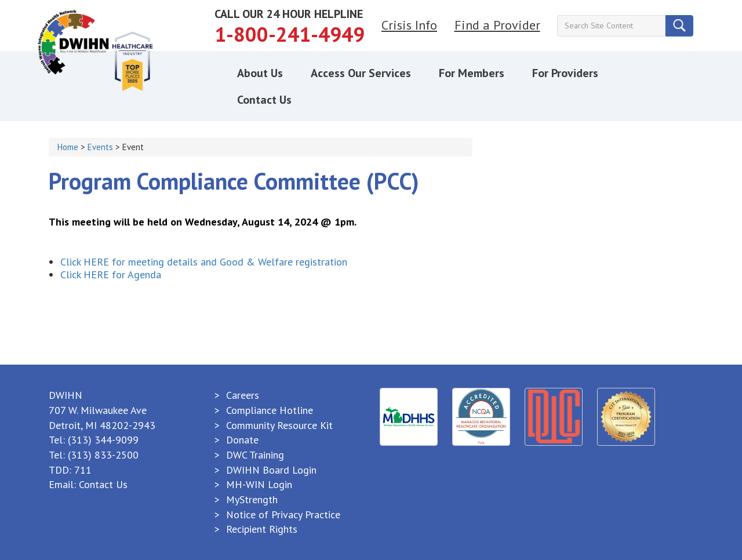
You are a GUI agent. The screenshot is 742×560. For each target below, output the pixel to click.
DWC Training (255, 455)
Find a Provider (497, 25)
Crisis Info (409, 25)
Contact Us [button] (264, 100)
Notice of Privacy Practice (283, 514)
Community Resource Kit (279, 425)
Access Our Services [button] (361, 73)
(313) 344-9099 (103, 440)
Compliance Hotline (270, 410)
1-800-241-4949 (290, 34)
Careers (243, 395)
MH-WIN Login (259, 484)
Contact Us (103, 484)
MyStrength (252, 499)
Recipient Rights (262, 529)
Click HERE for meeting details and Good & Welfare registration (204, 262)
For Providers (565, 73)
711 (83, 470)
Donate (242, 440)
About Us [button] (260, 73)
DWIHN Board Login (271, 470)
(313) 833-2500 (103, 455)
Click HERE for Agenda (111, 274)
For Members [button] (472, 73)
